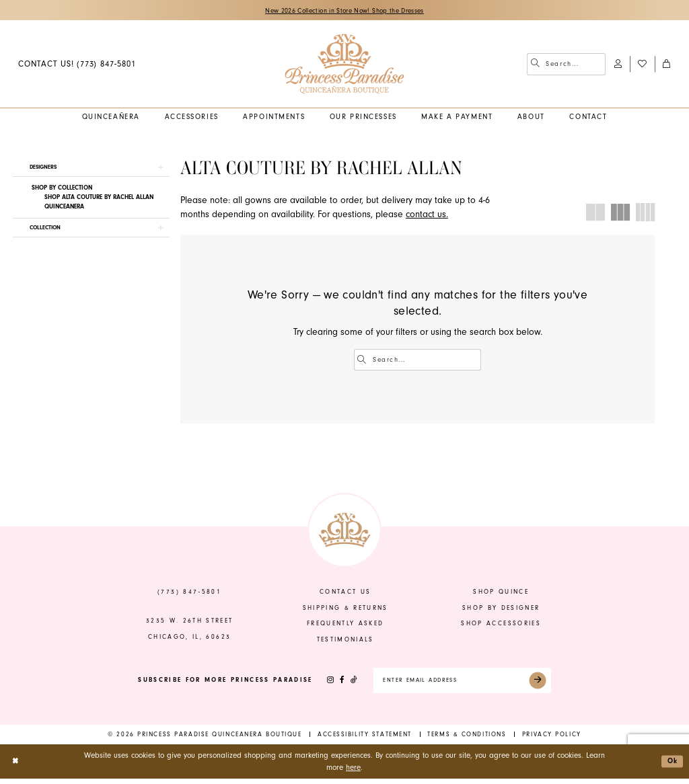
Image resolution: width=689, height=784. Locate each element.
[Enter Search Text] (566, 65)
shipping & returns (346, 611)
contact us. (427, 216)
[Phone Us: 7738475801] (77, 65)
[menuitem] (77, 65)
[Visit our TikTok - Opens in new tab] (345, 684)
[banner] (344, 65)
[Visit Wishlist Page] (642, 65)
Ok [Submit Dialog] (672, 766)
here (353, 772)
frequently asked (346, 626)
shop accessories (501, 626)
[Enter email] (462, 684)
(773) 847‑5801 (189, 594)
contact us (345, 594)
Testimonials (346, 641)
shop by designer (501, 611)
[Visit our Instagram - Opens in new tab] (321, 684)
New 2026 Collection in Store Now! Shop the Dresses (345, 11)
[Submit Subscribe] (546, 684)
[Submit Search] (536, 65)
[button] (618, 65)
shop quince (501, 594)
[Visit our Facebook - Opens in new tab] (333, 684)
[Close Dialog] (16, 767)
